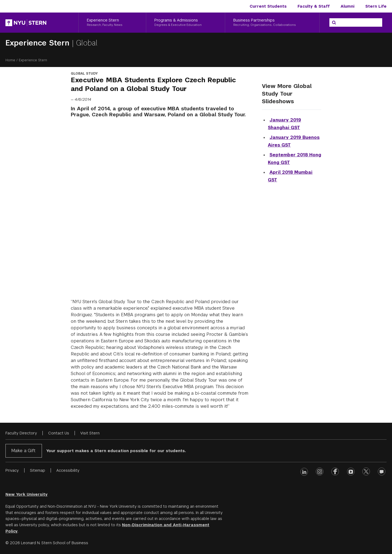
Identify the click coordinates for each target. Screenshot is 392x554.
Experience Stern (39, 43)
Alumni (347, 6)
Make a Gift (23, 451)
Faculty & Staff (314, 6)
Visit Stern (90, 433)
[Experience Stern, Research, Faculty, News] (112, 23)
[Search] (334, 23)
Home (10, 60)
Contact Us (59, 433)
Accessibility (68, 470)
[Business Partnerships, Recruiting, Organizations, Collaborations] (272, 23)
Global (87, 43)
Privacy (12, 470)
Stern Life (376, 6)
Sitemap (38, 470)
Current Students (268, 6)
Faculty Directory (21, 433)
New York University (27, 494)
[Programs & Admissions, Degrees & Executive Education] (186, 23)
